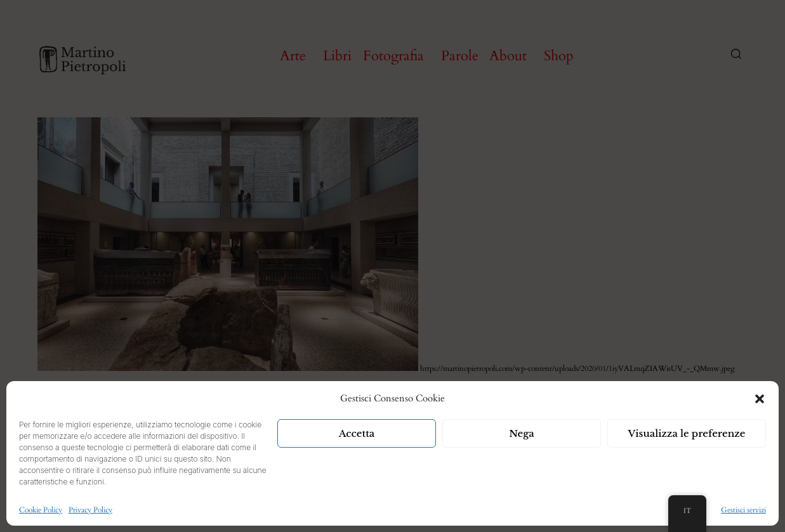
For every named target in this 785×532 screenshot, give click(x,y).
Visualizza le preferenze (687, 433)
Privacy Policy (90, 510)
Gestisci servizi (743, 510)
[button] (760, 399)
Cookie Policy (41, 510)
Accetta (357, 433)
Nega (522, 433)
